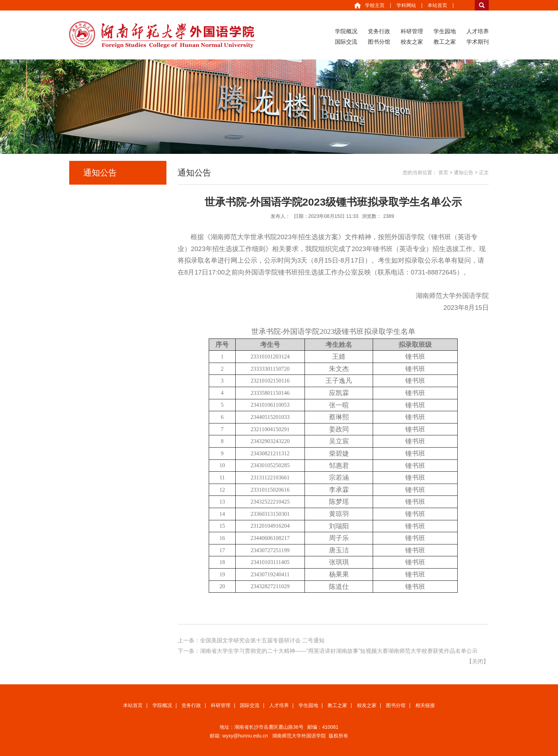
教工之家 (445, 42)
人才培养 (478, 31)
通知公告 (464, 172)
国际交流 (346, 42)
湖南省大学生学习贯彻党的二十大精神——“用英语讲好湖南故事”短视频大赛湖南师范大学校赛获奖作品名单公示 (339, 651)
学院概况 (346, 31)
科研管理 (412, 31)
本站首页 (437, 5)
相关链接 (425, 705)
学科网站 (406, 5)
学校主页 (375, 5)
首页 (443, 172)
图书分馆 (379, 42)
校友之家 (412, 42)
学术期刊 (478, 42)
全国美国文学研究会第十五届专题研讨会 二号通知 (262, 640)
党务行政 (379, 31)
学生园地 (445, 31)
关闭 (478, 661)
